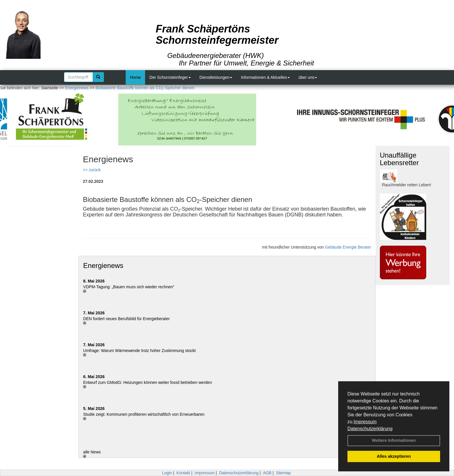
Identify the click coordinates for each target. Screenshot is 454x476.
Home (135, 77)
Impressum (365, 422)
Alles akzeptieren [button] (394, 456)
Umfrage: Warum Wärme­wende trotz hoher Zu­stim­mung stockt (139, 351)
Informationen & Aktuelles (265, 77)
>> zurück (92, 170)
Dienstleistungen (216, 77)
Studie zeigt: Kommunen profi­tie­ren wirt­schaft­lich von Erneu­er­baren (144, 414)
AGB (267, 473)
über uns (308, 77)
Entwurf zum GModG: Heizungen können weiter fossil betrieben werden (147, 382)
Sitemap (283, 473)
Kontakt (183, 473)
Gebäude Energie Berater (348, 247)
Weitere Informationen (394, 440)
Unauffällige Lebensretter (399, 159)
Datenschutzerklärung (370, 429)
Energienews (103, 266)
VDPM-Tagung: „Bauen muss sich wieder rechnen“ (129, 287)
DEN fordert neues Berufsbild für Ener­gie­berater (126, 319)
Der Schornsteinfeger (170, 77)
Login (167, 473)
